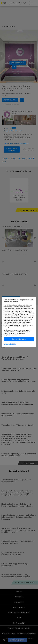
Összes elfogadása (19, 339)
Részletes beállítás (10, 344)
